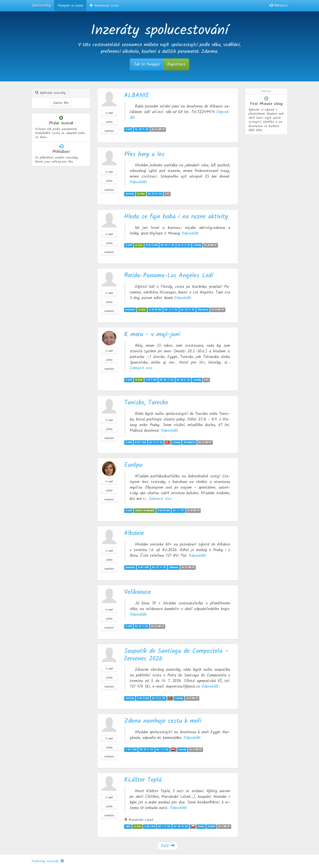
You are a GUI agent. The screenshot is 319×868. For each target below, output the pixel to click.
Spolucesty (41, 6)
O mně (109, 113)
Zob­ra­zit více (141, 368)
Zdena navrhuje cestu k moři (163, 721)
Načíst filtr (61, 103)
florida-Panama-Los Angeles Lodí (169, 276)
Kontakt (53, 861)
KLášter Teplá (143, 780)
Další (168, 846)
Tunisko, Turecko (146, 403)
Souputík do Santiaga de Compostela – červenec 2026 (176, 655)
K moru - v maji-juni (152, 334)
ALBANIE (137, 95)
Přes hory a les (144, 154)
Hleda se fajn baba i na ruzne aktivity (176, 217)
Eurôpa (133, 465)
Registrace (176, 64)
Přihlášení (278, 6)
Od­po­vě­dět (138, 182)
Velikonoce (137, 592)
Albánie (134, 533)
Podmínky (38, 861)
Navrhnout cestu (104, 6)
